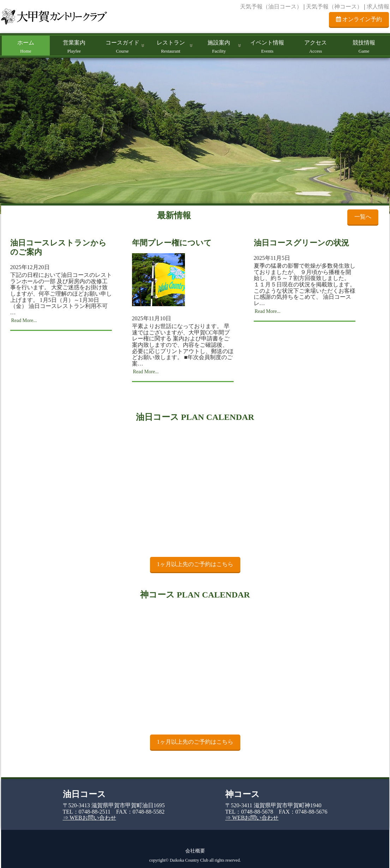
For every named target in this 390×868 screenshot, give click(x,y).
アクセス (316, 47)
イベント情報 (267, 47)
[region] (195, 136)
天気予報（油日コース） (271, 7)
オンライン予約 (359, 19)
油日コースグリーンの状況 (301, 243)
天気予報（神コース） (334, 7)
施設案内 (219, 47)
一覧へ (363, 217)
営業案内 (74, 47)
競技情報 (364, 47)
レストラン (171, 47)
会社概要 (195, 851)
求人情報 (378, 7)
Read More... (24, 320)
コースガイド (122, 47)
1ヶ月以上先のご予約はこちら (195, 564)
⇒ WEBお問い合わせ (89, 818)
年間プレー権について (172, 243)
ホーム (26, 47)
